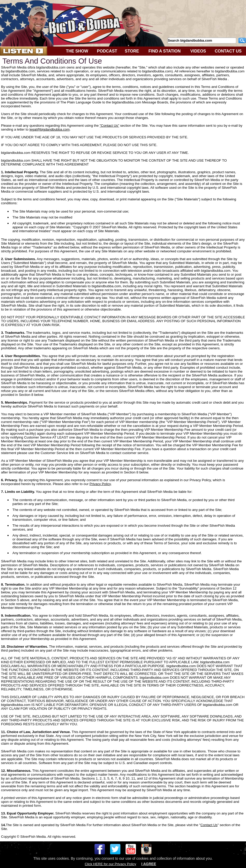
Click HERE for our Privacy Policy (110, 864)
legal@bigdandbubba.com (50, 129)
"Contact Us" (109, 126)
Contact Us (209, 825)
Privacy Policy (100, 484)
